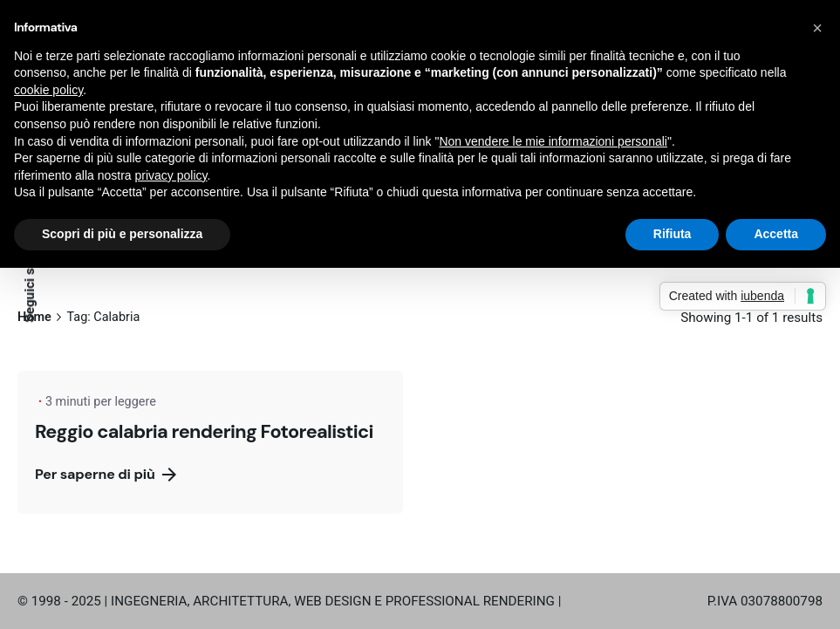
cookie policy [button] (48, 90)
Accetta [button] (776, 234)
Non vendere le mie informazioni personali (553, 141)
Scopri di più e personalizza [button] (122, 234)
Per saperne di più (106, 474)
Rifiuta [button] (673, 234)
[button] (817, 28)
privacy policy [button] (171, 175)
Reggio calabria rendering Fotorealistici (204, 431)
